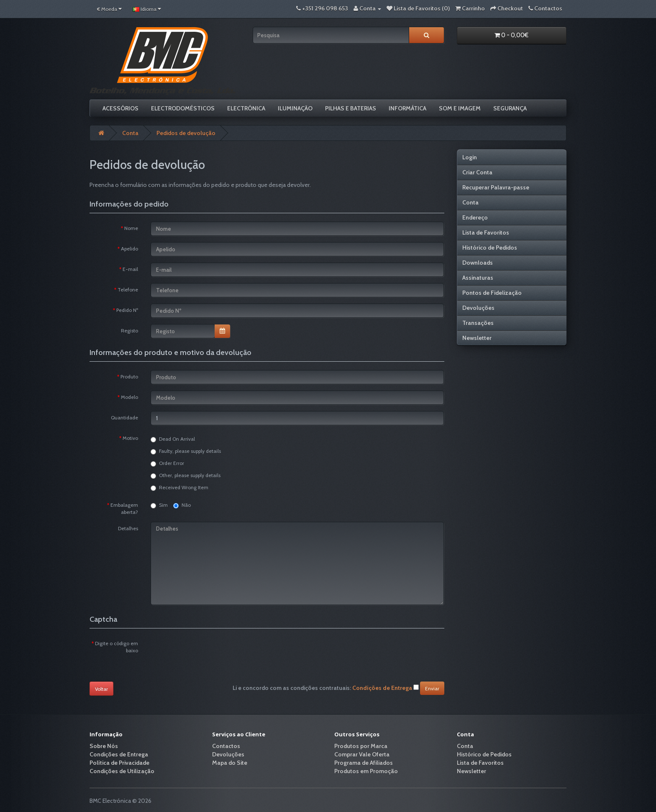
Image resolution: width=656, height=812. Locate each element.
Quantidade (124, 417)
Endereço (475, 217)
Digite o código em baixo (117, 647)
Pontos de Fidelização (492, 293)
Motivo (130, 438)
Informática (407, 108)
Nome (131, 228)
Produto (129, 377)
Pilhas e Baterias (351, 108)
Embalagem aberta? (124, 508)
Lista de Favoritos (486, 232)
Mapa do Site (230, 763)
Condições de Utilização (122, 771)
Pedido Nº (127, 310)
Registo (129, 331)
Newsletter (477, 338)
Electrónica (246, 108)
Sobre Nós (104, 746)
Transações (478, 323)
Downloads (478, 263)
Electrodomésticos (183, 108)
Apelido (129, 249)
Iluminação (295, 108)
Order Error (167, 463)
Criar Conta (477, 172)
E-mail (130, 269)
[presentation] (214, 653)
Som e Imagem (460, 108)
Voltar (101, 689)
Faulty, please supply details (186, 451)
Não (182, 505)
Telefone (128, 290)
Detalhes (128, 528)
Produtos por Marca (361, 746)
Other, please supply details (186, 475)
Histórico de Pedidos (490, 248)
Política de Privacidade (119, 763)
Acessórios (120, 108)
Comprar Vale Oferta (362, 754)
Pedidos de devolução (186, 133)
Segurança (510, 108)
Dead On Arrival (173, 439)
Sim (159, 505)
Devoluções (478, 308)
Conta (130, 133)
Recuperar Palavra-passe (496, 187)
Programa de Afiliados (364, 763)
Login (470, 157)
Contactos (226, 746)
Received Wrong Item (179, 488)
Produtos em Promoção (366, 771)
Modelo (129, 397)
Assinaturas (478, 278)
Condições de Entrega (119, 754)
